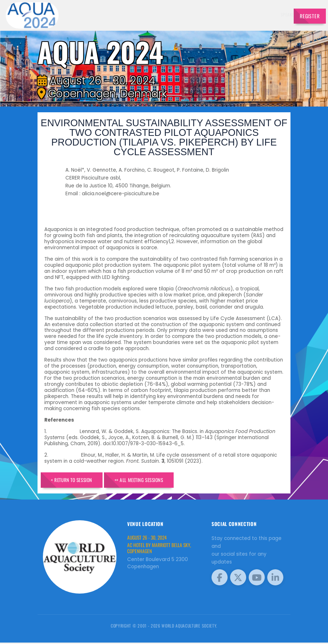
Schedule (208, 14)
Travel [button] (273, 14)
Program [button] (252, 14)
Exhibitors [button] (182, 14)
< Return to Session (76, 480)
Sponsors (230, 14)
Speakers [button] (155, 14)
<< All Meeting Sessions (153, 480)
